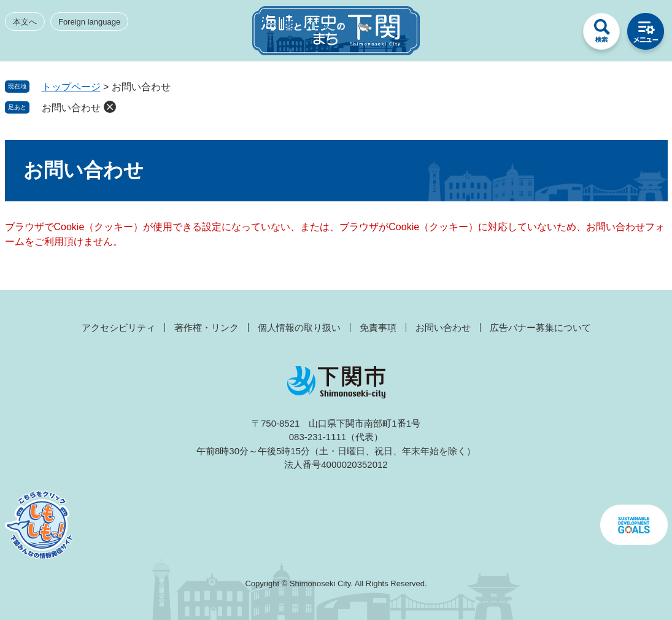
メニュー (646, 34)
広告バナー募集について (540, 327)
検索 (601, 34)
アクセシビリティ (118, 327)
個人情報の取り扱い (299, 327)
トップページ (71, 87)
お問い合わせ (71, 108)
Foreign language (89, 22)
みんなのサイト (557, 34)
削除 (110, 107)
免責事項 (378, 327)
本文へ (25, 22)
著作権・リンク (207, 327)
